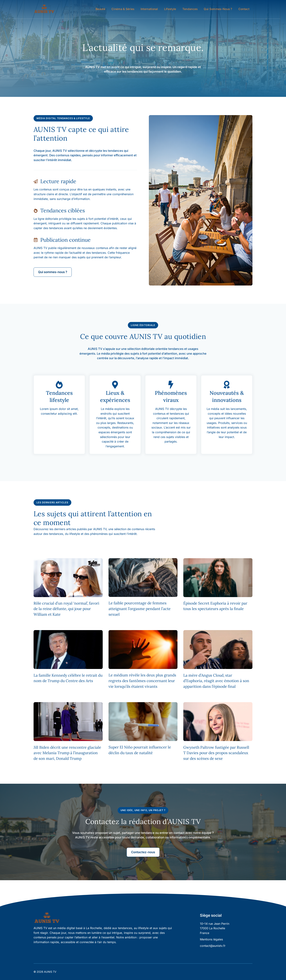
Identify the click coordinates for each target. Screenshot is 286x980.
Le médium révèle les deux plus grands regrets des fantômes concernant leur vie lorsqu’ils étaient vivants (142, 681)
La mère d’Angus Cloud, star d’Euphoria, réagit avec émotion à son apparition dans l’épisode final (216, 681)
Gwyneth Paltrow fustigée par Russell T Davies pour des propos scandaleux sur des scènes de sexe (216, 753)
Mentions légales (211, 939)
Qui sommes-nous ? (218, 9)
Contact (244, 9)
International (149, 9)
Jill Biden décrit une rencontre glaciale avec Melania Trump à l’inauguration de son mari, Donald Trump (67, 753)
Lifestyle (170, 9)
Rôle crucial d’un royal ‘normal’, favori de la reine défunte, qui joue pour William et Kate (66, 609)
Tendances (190, 9)
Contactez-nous (143, 852)
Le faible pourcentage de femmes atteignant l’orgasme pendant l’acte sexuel (140, 609)
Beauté (100, 9)
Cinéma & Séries (123, 9)
